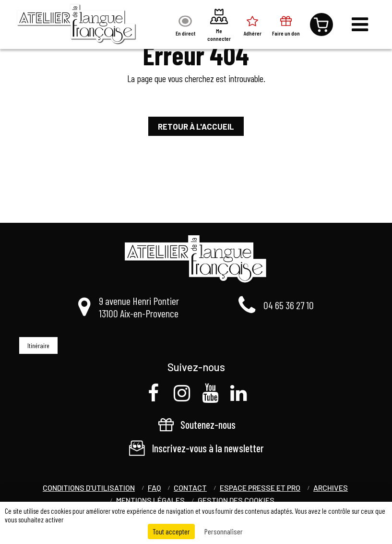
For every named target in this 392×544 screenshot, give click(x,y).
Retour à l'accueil (196, 126)
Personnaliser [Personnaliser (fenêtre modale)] (224, 531)
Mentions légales (150, 500)
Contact (190, 488)
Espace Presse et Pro (260, 488)
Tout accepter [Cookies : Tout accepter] (171, 531)
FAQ (154, 488)
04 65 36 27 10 (289, 305)
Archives (331, 488)
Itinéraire (38, 345)
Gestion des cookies (236, 500)
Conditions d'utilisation (89, 488)
